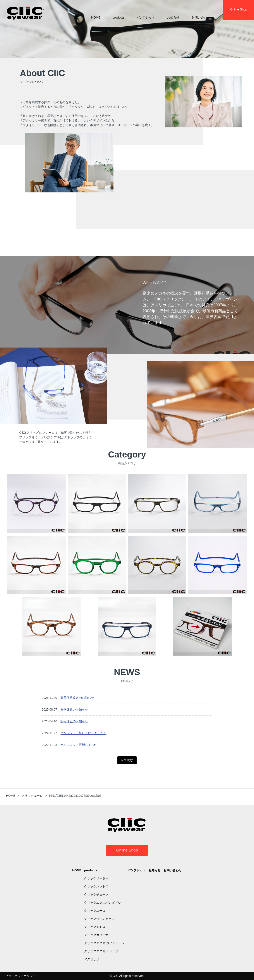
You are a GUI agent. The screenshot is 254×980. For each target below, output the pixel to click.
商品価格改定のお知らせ (77, 698)
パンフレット (146, 17)
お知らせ (173, 17)
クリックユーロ (95, 911)
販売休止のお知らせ (74, 721)
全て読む (127, 760)
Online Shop (127, 850)
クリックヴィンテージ (99, 919)
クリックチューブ (96, 894)
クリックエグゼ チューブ (101, 951)
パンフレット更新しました (79, 745)
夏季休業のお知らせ (74, 709)
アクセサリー (93, 959)
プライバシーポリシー (21, 976)
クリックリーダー (96, 878)
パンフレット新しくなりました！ (83, 733)
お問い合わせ (201, 17)
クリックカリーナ (96, 935)
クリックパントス (96, 886)
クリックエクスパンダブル (102, 903)
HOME (96, 17)
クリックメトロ (95, 927)
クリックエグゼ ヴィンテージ (104, 943)
